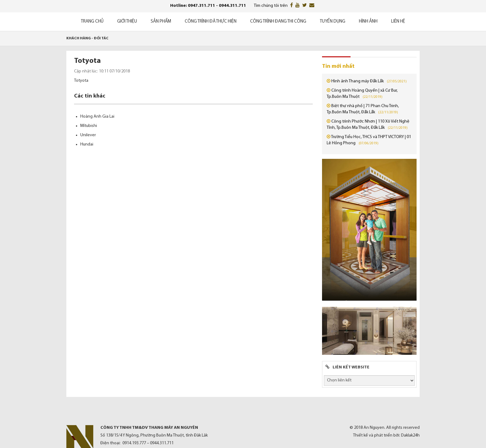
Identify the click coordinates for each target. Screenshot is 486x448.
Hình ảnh (368, 22)
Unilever (88, 135)
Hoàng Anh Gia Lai (97, 117)
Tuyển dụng (333, 22)
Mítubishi (89, 126)
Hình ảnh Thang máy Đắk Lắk (358, 81)
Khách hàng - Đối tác (87, 38)
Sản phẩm (161, 22)
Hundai (87, 144)
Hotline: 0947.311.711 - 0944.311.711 (208, 6)
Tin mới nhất (338, 66)
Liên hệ (398, 22)
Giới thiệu (127, 22)
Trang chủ (92, 22)
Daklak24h (410, 435)
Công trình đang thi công (278, 22)
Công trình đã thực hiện (211, 22)
